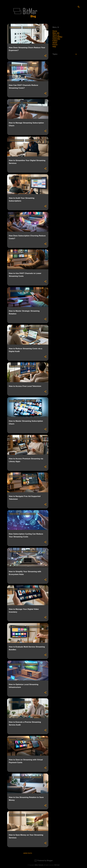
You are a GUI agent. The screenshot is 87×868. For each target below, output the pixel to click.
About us (56, 35)
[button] (45, 56)
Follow (55, 41)
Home (55, 31)
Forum (55, 45)
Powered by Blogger (43, 861)
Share (55, 43)
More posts (28, 853)
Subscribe (56, 39)
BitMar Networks (39, 865)
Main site (56, 33)
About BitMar (57, 37)
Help (54, 47)
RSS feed (57, 865)
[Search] (79, 7)
